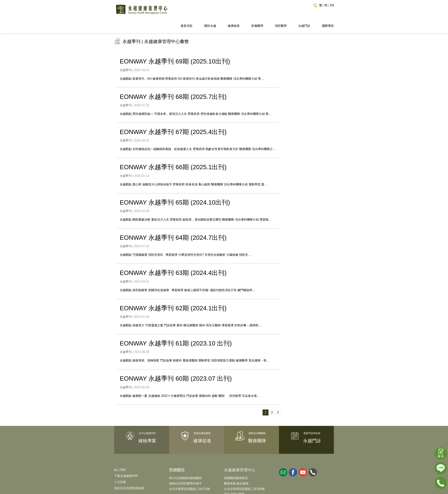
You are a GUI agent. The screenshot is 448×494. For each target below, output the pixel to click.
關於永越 (210, 12)
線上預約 (120, 455)
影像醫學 (257, 12)
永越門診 (304, 12)
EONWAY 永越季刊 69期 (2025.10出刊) (175, 47)
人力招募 (120, 467)
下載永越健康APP (126, 461)
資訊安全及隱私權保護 (129, 473)
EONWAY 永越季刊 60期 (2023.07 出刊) (176, 364)
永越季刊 (126, 56)
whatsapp (313, 457)
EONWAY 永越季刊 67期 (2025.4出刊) (174, 118)
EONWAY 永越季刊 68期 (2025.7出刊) (174, 82)
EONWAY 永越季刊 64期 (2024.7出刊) (174, 223)
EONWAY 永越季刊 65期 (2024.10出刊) (175, 188)
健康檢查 (234, 12)
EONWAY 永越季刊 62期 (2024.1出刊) (174, 293)
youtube (303, 457)
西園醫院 (177, 455)
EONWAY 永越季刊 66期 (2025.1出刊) (174, 153)
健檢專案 (147, 426)
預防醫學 (281, 12)
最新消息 (187, 12)
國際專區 (328, 12)
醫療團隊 (257, 426)
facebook (293, 457)
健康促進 (202, 426)
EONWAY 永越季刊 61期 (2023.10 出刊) (176, 328)
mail (283, 457)
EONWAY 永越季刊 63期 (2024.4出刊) (174, 258)
